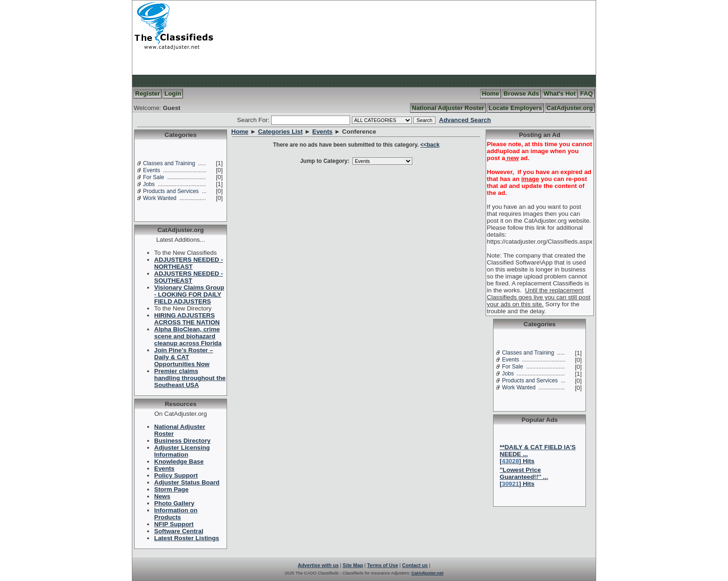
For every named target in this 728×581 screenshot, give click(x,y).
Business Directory (182, 441)
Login (173, 94)
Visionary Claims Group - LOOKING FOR (189, 294)
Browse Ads (522, 94)
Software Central (179, 531)
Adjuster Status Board (187, 482)
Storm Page (171, 489)
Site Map (353, 565)
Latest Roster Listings (187, 538)
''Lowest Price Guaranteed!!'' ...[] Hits (524, 477)
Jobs (149, 184)
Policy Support (176, 475)
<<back (430, 145)
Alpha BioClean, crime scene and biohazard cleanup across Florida (188, 336)
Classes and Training (169, 163)
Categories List (280, 132)
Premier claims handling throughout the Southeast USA (190, 378)
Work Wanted (160, 198)
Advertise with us (318, 565)
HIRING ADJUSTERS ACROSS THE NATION (187, 319)
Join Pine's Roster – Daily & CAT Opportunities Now (184, 357)
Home (491, 94)
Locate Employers (516, 108)
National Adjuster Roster (448, 108)
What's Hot (560, 94)
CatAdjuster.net (427, 573)
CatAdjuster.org (570, 108)
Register (147, 94)
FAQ (587, 94)
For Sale (153, 177)
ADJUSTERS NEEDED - (188, 263)
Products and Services (171, 191)
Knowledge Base (179, 462)
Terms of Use (383, 565)
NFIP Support (174, 524)
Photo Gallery (174, 503)
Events (152, 170)
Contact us (415, 565)
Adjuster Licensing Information (182, 451)
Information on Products (176, 514)
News (162, 496)
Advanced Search (465, 120)
